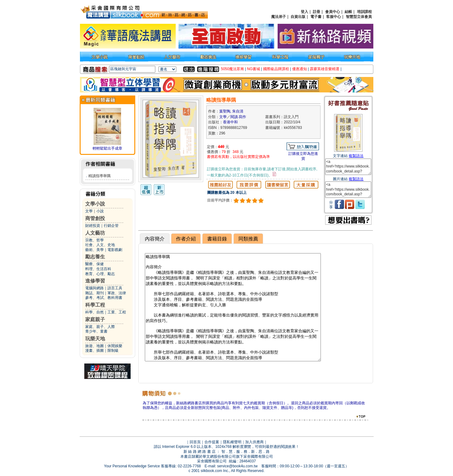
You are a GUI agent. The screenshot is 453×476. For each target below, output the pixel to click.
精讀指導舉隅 (99, 176)
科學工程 (95, 305)
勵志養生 (95, 257)
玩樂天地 (95, 339)
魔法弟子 (279, 17)
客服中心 (333, 17)
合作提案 (212, 442)
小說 (100, 211)
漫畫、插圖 (94, 351)
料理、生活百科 (98, 269)
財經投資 (93, 226)
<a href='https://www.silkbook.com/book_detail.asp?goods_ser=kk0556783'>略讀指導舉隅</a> (348, 167)
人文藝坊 (95, 233)
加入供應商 (254, 442)
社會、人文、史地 (100, 245)
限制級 (113, 351)
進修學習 (95, 281)
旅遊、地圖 (94, 346)
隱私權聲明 (232, 442)
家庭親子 (95, 319)
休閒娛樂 (115, 346)
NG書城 (254, 69)
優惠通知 (300, 69)
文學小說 (95, 204)
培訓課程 (364, 12)
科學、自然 (94, 312)
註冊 (317, 12)
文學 (89, 211)
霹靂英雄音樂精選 (325, 69)
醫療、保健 (94, 264)
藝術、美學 (94, 250)
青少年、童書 (96, 331)
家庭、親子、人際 (100, 327)
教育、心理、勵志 (100, 274)
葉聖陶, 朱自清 (231, 111)
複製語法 (356, 156)
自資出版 (298, 17)
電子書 (316, 17)
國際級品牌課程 (276, 69)
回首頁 (195, 442)
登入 (304, 12)
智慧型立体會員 (359, 17)
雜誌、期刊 (94, 293)
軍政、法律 (117, 293)
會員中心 (333, 12)
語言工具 (115, 288)
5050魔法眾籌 (233, 69)
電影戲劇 (115, 250)
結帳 (348, 12)
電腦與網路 (94, 288)
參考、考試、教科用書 (104, 298)
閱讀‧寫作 (238, 117)
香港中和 (230, 122)
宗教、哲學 (94, 240)
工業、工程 (117, 312)
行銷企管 (111, 226)
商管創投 (95, 218)
